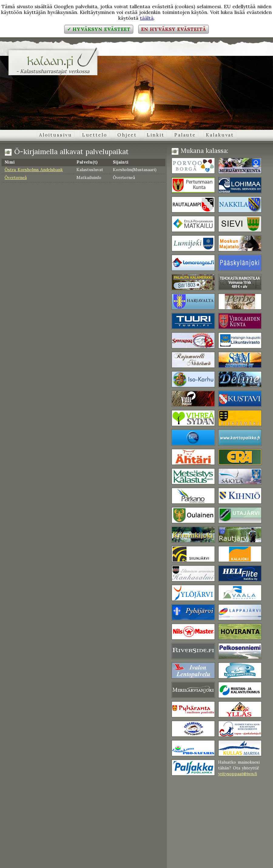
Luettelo (95, 135)
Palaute (185, 135)
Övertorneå (16, 177)
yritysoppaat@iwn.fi (238, 774)
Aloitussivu (56, 135)
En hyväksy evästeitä (174, 29)
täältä (147, 18)
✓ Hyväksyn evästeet (99, 29)
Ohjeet (127, 135)
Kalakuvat (220, 135)
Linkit (155, 135)
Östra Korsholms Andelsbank (34, 170)
